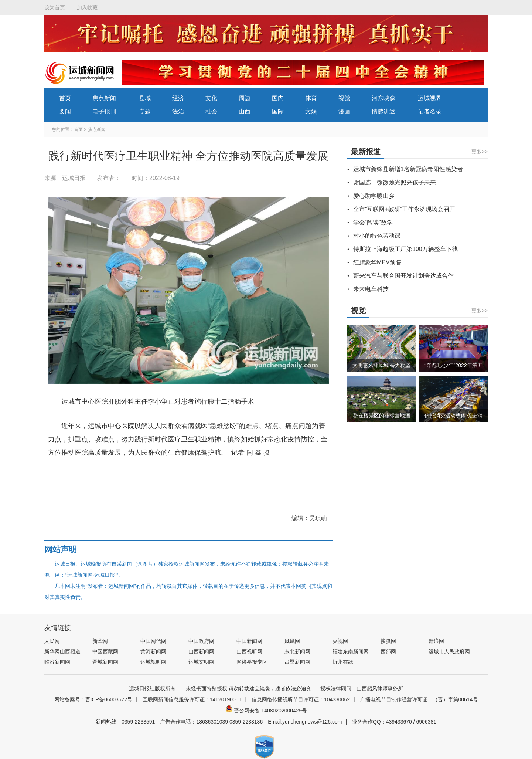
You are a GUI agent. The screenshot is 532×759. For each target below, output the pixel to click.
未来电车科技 (371, 289)
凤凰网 (292, 641)
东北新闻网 (297, 651)
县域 (145, 98)
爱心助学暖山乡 (374, 196)
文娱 (311, 111)
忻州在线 (343, 662)
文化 (211, 98)
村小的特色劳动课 (377, 236)
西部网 (388, 651)
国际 (278, 111)
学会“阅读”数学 (373, 222)
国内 (278, 98)
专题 (145, 111)
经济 (178, 98)
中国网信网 (153, 641)
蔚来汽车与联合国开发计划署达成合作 (403, 276)
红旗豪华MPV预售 (377, 262)
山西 (245, 111)
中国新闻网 (249, 641)
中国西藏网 (105, 651)
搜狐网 (388, 641)
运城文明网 (201, 662)
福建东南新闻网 (351, 651)
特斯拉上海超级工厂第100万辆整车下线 (405, 249)
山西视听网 (249, 651)
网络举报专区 (252, 662)
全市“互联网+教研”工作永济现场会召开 (404, 209)
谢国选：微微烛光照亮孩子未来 (395, 182)
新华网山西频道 (62, 651)
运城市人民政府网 (449, 651)
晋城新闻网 (105, 662)
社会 (211, 111)
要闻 (65, 111)
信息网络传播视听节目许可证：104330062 (301, 699)
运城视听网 (153, 662)
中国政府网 (201, 641)
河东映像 (383, 98)
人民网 (52, 641)
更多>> (480, 152)
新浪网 (436, 641)
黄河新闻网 (153, 651)
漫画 (344, 111)
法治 (178, 111)
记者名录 (430, 111)
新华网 (100, 641)
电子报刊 (104, 111)
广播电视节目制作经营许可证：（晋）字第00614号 (419, 699)
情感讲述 (383, 111)
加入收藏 (87, 7)
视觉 (344, 98)
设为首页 (55, 7)
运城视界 (430, 98)
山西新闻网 (201, 651)
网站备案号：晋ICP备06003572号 (93, 699)
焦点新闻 (104, 98)
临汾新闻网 (57, 662)
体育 (311, 98)
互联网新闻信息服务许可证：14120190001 (192, 699)
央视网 (340, 641)
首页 (65, 98)
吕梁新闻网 (297, 662)
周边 (245, 98)
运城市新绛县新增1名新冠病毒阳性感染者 (408, 169)
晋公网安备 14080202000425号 (266, 711)
